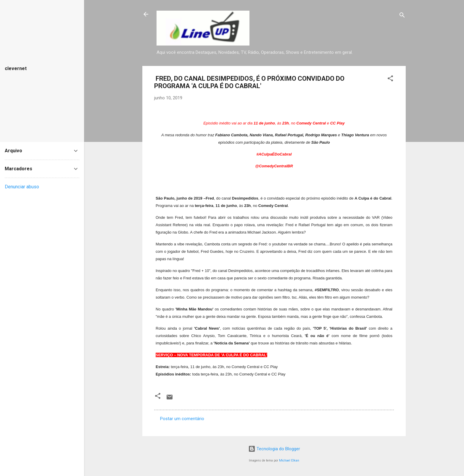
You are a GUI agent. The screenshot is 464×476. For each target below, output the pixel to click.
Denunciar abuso (22, 187)
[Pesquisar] (402, 16)
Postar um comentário (182, 419)
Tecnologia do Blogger (274, 449)
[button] (390, 79)
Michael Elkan (289, 460)
